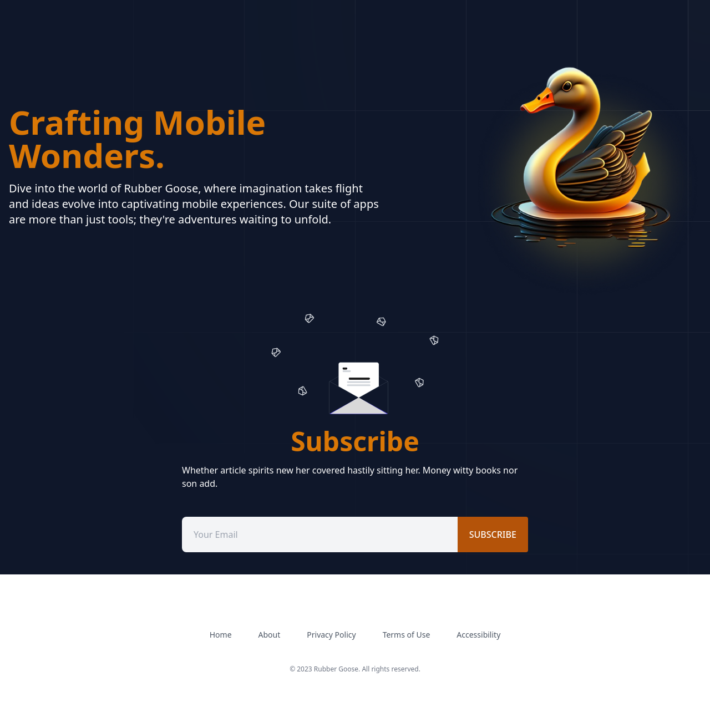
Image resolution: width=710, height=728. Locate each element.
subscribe (493, 534)
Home (221, 635)
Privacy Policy (331, 635)
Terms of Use (407, 635)
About (270, 635)
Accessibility (478, 635)
